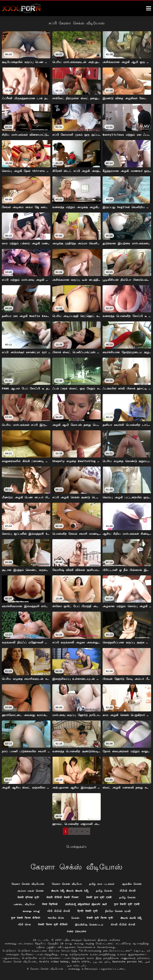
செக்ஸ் (75, 918)
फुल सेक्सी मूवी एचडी (127, 904)
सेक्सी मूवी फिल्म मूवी (100, 918)
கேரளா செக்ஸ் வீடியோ (67, 884)
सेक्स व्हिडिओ (50, 904)
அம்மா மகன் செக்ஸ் (31, 891)
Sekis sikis (81, 962)
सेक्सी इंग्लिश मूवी (28, 897)
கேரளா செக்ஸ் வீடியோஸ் (28, 884)
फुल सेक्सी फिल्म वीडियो (26, 918)
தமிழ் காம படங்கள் (102, 884)
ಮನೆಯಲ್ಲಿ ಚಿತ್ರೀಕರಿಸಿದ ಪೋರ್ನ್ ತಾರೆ (86, 904)
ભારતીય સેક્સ (56, 918)
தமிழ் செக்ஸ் (104, 891)
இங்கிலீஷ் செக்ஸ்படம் (89, 925)
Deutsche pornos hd (127, 962)
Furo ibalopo (77, 931)
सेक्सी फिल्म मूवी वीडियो (53, 925)
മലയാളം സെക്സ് (31, 911)
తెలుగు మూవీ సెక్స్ (131, 918)
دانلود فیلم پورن (101, 962)
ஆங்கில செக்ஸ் (132, 884)
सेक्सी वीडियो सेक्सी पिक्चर (63, 897)
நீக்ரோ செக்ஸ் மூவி (118, 911)
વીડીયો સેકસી (128, 891)
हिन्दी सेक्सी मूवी (88, 911)
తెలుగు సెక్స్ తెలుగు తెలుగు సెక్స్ (70, 891)
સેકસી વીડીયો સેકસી (123, 925)
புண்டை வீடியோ (24, 904)
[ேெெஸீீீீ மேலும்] (149, 8)
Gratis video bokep (54, 962)
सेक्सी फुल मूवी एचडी (99, 897)
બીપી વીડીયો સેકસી (58, 911)
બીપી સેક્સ (24, 925)
